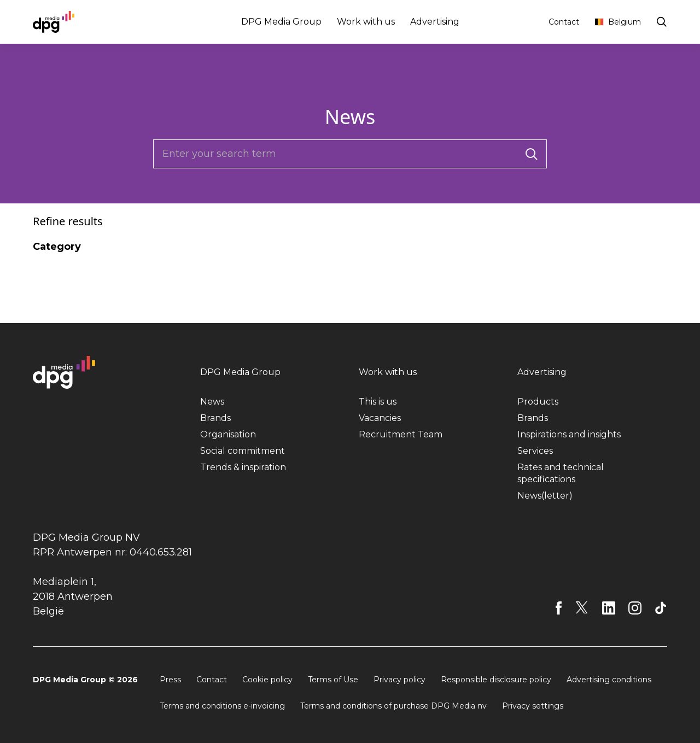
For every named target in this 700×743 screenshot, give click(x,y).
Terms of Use (333, 680)
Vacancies (380, 418)
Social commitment (243, 451)
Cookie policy (267, 680)
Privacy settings (533, 706)
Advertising (435, 22)
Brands (215, 418)
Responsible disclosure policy (496, 680)
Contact (564, 22)
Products (538, 402)
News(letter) (545, 496)
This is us (378, 402)
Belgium (618, 22)
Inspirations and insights (569, 434)
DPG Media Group (281, 22)
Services (535, 451)
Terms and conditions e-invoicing (222, 706)
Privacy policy (399, 680)
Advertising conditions (609, 680)
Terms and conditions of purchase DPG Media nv (393, 706)
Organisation (228, 434)
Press (170, 680)
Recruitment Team (401, 434)
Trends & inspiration (243, 467)
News (212, 402)
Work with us (366, 22)
